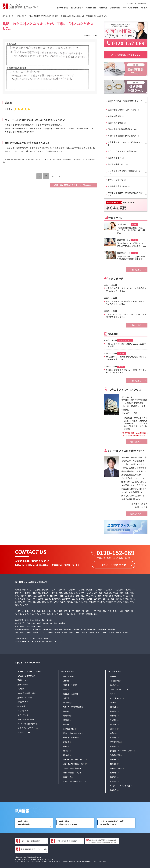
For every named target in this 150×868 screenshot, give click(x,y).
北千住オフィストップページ (27, 662)
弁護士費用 (103, 8)
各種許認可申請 (116, 768)
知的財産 (113, 728)
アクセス (144, 8)
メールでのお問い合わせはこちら (126, 55)
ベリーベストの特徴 (130, 8)
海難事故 (66, 746)
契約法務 (113, 684)
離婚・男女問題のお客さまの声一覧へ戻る (73, 185)
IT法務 (112, 702)
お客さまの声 (23, 701)
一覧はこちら (136, 270)
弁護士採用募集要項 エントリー (68, 822)
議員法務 (113, 781)
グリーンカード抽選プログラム (74, 781)
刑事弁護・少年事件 (70, 684)
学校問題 (66, 724)
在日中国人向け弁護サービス (74, 759)
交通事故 (66, 689)
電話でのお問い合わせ (26, 719)
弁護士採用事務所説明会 (24, 822)
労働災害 (66, 697)
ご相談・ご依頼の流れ (26, 675)
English (131, 3)
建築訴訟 (113, 737)
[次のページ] (60, 176)
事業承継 (113, 772)
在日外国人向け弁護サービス (74, 763)
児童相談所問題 (68, 728)
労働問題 (66, 680)
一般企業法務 (115, 680)
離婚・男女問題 (68, 676)
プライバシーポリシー (26, 727)
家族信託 (66, 750)
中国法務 (113, 759)
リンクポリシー (24, 732)
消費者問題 (67, 715)
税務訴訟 (113, 715)
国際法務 (113, 763)
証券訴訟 (66, 741)
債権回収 (113, 746)
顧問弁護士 (114, 676)
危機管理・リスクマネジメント (121, 750)
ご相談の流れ (115, 8)
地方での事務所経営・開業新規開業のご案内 (112, 822)
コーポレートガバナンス (119, 689)
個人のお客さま (63, 8)
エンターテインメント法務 (120, 785)
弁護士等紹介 (91, 8)
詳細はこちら (136, 442)
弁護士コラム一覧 (25, 697)
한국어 (145, 3)
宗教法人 (113, 789)
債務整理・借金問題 (70, 693)
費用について (23, 679)
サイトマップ (23, 714)
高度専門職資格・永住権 (72, 772)
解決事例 (21, 706)
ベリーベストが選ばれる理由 (29, 671)
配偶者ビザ (67, 776)
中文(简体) (138, 3)
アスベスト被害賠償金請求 (73, 706)
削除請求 (66, 719)
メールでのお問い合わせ (27, 723)
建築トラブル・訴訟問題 (72, 733)
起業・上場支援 (116, 697)
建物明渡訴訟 (115, 741)
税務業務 (66, 754)
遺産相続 (66, 711)
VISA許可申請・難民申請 (72, 768)
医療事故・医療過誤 (70, 737)
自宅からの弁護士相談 (26, 692)
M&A (111, 693)
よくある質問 (23, 710)
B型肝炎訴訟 (67, 702)
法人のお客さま (77, 8)
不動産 (112, 733)
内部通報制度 (115, 754)
